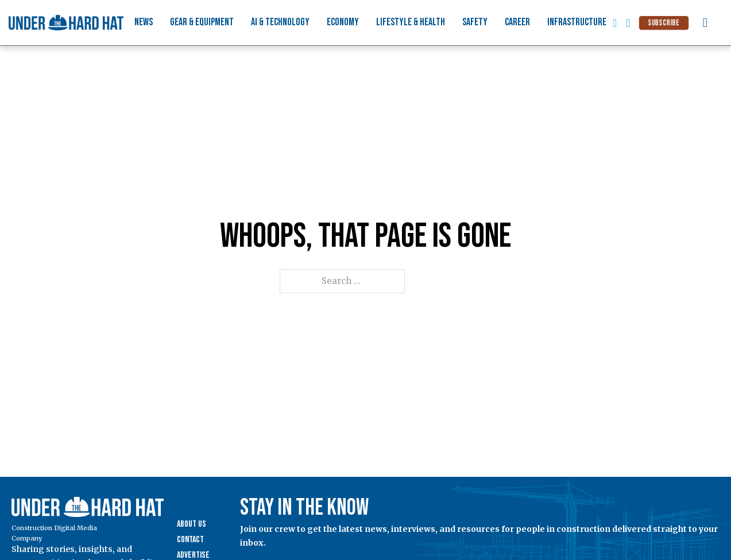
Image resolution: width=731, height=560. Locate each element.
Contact (190, 540)
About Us (192, 524)
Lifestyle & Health (411, 22)
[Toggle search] (705, 23)
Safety (475, 22)
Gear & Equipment (202, 22)
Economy (343, 22)
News (144, 22)
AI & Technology (280, 22)
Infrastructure (577, 22)
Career (517, 22)
